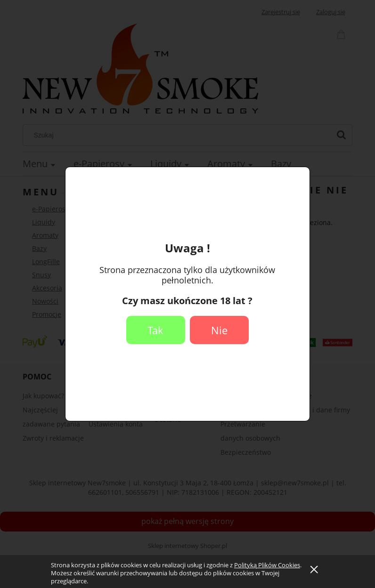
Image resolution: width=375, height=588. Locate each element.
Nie (219, 330)
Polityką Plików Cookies (267, 565)
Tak (155, 330)
